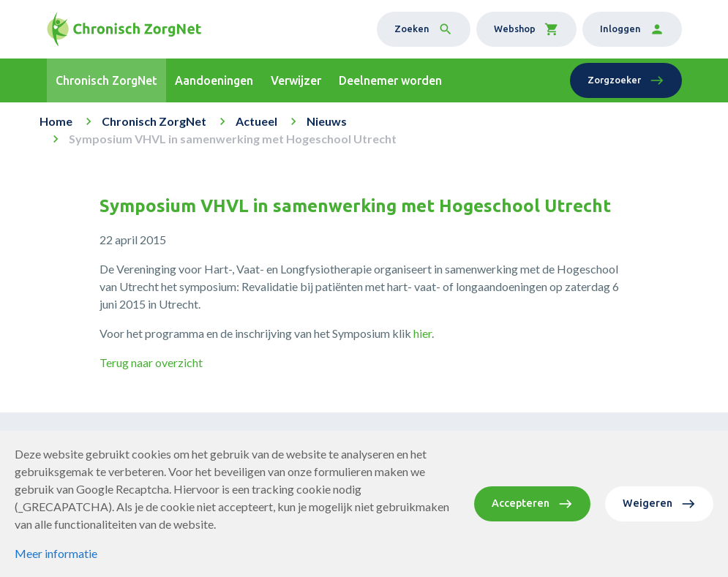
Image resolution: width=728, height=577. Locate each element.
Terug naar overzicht (151, 362)
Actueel (256, 121)
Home (56, 121)
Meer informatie (56, 553)
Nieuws (327, 121)
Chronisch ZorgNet (154, 121)
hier (423, 333)
